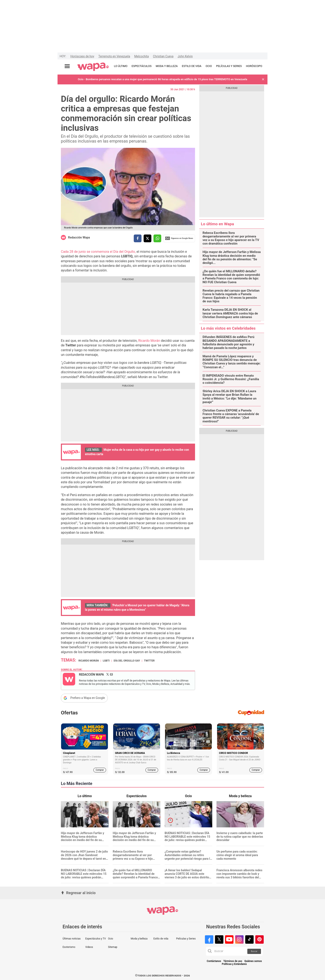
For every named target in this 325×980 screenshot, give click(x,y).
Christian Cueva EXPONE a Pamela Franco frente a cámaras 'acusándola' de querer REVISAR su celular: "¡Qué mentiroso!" (231, 416)
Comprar (100, 770)
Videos (89, 947)
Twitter (149, 661)
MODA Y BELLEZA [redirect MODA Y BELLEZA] (167, 66)
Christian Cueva (163, 56)
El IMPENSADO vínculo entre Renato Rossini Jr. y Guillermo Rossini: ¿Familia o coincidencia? (231, 379)
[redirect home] (93, 67)
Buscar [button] (254, 951)
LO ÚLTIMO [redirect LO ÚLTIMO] (121, 66)
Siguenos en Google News (179, 238)
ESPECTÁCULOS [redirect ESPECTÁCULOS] (142, 66)
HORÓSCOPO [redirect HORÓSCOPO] (254, 66)
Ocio (110, 939)
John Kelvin (185, 56)
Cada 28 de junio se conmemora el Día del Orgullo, (99, 252)
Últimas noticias (72, 939)
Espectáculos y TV (96, 939)
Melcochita (142, 56)
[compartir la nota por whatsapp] (157, 238)
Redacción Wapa (79, 237)
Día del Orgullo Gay (127, 661)
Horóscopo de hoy (82, 56)
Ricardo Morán (149, 341)
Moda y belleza (139, 939)
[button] (263, 79)
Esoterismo (69, 947)
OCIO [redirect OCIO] (209, 66)
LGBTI (106, 661)
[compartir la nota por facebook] (138, 238)
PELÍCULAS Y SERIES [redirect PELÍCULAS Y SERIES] (229, 66)
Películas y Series (186, 939)
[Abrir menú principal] (67, 66)
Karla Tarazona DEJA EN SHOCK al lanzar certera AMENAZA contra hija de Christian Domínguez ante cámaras (230, 313)
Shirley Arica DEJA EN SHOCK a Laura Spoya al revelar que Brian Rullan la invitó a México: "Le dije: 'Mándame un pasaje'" (230, 397)
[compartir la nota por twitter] (147, 238)
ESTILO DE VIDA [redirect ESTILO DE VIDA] (192, 66)
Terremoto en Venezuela (114, 56)
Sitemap (113, 947)
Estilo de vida (161, 939)
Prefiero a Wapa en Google (88, 698)
